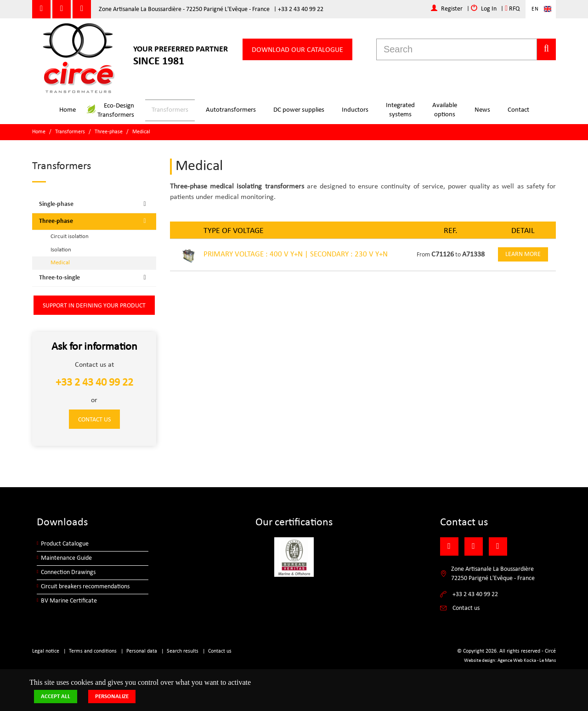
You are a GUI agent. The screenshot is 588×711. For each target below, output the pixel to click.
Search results (183, 651)
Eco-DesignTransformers (110, 111)
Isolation (61, 250)
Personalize (112, 697)
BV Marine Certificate (69, 601)
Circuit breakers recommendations (85, 587)
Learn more (523, 254)
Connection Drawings (68, 572)
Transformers (170, 110)
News (482, 110)
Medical (141, 132)
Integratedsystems (400, 110)
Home (68, 110)
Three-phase (109, 132)
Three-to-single (95, 278)
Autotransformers (231, 110)
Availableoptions (445, 110)
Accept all (56, 697)
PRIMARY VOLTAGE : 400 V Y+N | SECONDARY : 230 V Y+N (296, 254)
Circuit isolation (70, 236)
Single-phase (95, 204)
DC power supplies (299, 110)
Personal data (142, 651)
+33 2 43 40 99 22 (301, 9)
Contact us (94, 420)
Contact (518, 110)
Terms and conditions (93, 651)
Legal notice (46, 651)
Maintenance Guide (66, 558)
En (535, 9)
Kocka (530, 661)
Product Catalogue (65, 544)
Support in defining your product (94, 306)
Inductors (355, 110)
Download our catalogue (297, 50)
